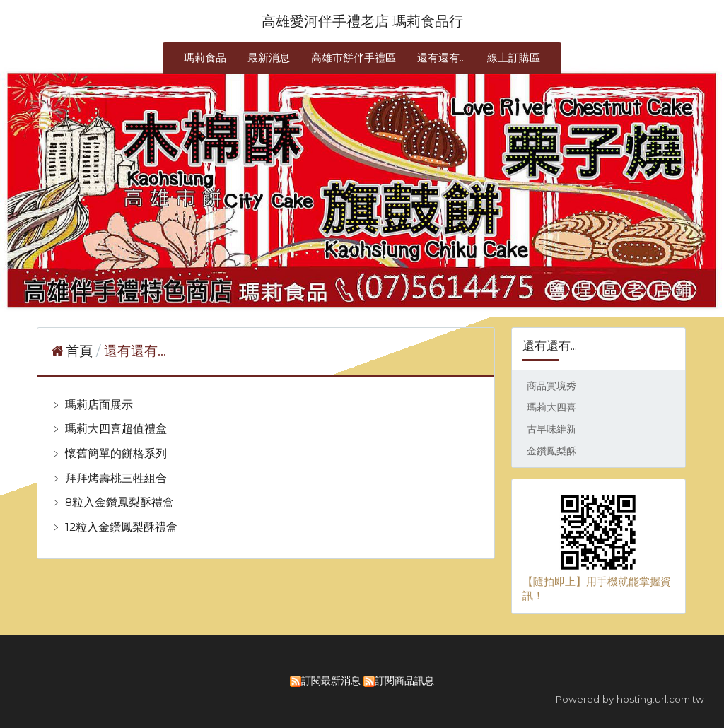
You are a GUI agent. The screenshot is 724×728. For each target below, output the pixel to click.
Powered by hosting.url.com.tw (630, 699)
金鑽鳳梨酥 (551, 451)
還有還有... (135, 351)
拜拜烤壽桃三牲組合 (115, 478)
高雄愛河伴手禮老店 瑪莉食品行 (362, 21)
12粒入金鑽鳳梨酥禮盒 (120, 527)
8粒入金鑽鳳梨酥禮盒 (118, 502)
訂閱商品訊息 (404, 681)
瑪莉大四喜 (551, 407)
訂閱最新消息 (331, 681)
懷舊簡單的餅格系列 (115, 453)
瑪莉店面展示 (98, 405)
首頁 (79, 351)
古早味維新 (551, 429)
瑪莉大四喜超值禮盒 (115, 429)
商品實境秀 (551, 386)
